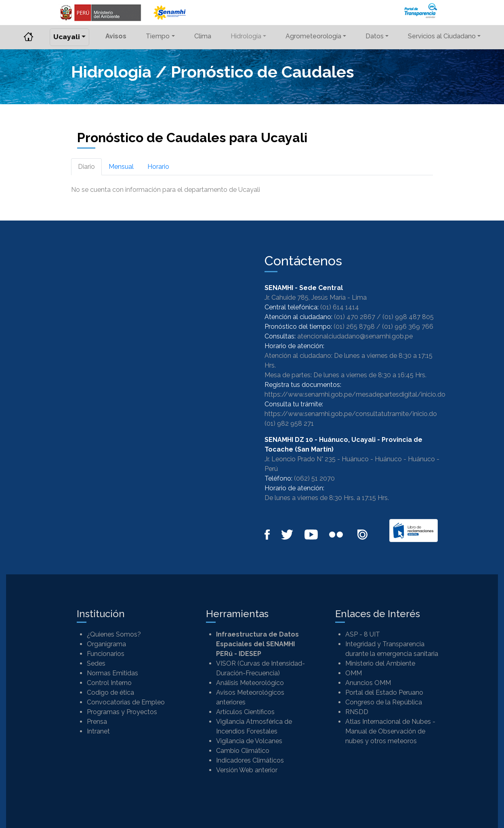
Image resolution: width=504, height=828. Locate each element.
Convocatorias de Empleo (126, 702)
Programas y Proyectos (122, 712)
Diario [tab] (86, 167)
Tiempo (158, 36)
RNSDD (357, 712)
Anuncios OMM (368, 683)
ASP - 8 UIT (363, 634)
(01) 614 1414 (340, 307)
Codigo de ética (110, 692)
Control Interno (109, 683)
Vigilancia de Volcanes (249, 741)
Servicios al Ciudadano (442, 36)
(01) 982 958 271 (289, 423)
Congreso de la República (384, 702)
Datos (375, 36)
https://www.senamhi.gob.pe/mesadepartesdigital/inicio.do (355, 394)
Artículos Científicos (245, 712)
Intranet (98, 731)
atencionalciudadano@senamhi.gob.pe (355, 336)
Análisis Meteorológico (250, 683)
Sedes (96, 663)
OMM (354, 673)
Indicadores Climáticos (250, 760)
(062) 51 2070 (314, 478)
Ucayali (67, 37)
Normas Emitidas (112, 673)
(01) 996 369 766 (408, 327)
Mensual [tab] (121, 167)
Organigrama (106, 644)
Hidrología (246, 36)
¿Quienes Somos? (114, 634)
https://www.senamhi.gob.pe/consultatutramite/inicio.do (351, 414)
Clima (203, 36)
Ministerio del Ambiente (380, 663)
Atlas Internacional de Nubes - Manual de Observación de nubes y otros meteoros (390, 731)
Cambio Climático (243, 751)
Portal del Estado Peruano (384, 692)
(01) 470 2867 (355, 317)
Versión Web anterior (247, 770)
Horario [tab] (158, 167)
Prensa (97, 722)
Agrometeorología (313, 36)
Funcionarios (106, 654)
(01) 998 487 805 (408, 317)
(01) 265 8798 (354, 327)
